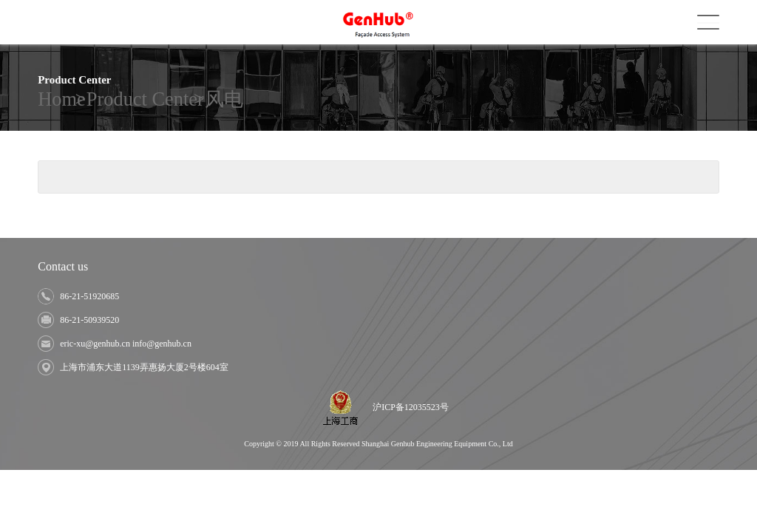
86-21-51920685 (89, 296)
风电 (152, 99)
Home (47, 99)
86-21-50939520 (89, 320)
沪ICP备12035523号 (411, 407)
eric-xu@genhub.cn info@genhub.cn (126, 344)
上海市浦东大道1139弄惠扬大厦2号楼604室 (144, 367)
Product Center (101, 99)
